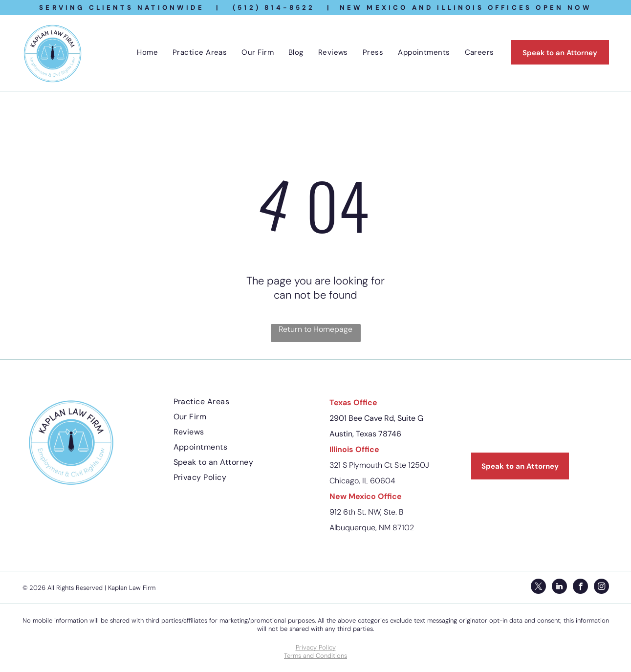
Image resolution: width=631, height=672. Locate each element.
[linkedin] (559, 587)
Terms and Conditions (315, 656)
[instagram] (601, 587)
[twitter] (538, 587)
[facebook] (580, 587)
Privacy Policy (316, 647)
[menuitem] (147, 52)
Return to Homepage (315, 329)
